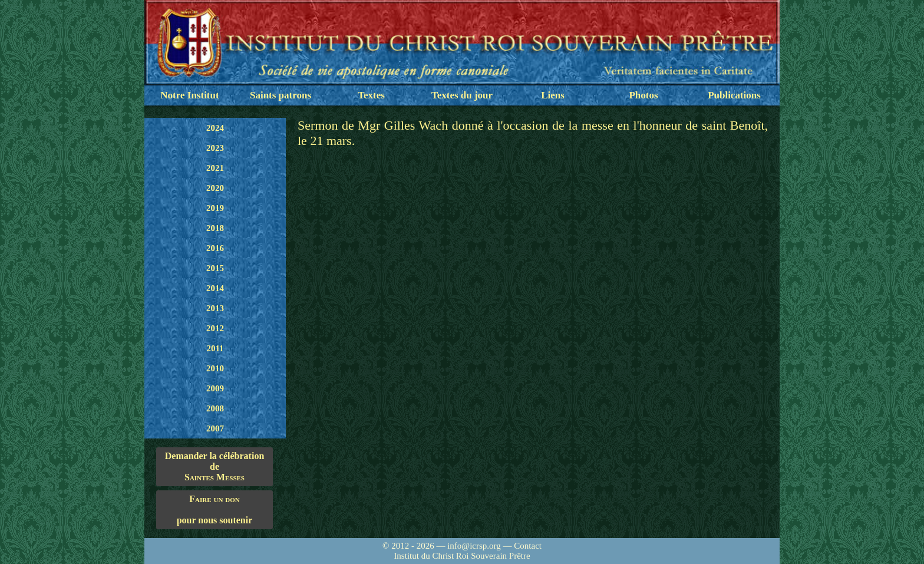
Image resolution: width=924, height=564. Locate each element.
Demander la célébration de (214, 467)
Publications (734, 95)
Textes (371, 95)
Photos (643, 95)
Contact (528, 546)
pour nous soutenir (214, 509)
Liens (553, 95)
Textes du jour (462, 95)
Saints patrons (280, 95)
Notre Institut (189, 95)
